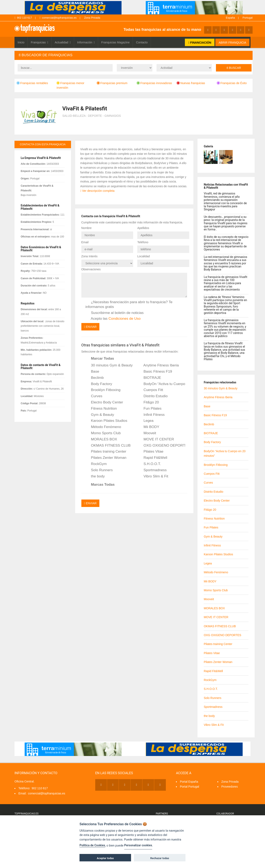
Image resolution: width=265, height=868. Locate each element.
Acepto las (113, 319)
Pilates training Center (106, 452)
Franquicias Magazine (115, 42)
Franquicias (40, 42)
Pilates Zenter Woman (106, 458)
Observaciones (91, 269)
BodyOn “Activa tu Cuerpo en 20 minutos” (162, 384)
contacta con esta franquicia (43, 144)
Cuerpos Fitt (150, 390)
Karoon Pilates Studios (106, 421)
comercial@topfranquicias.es (58, 18)
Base (92, 372)
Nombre (87, 228)
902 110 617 (23, 18)
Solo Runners (99, 470)
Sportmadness (152, 470)
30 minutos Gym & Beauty (109, 365)
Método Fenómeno (103, 427)
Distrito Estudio (153, 396)
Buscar (234, 68)
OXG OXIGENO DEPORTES (162, 446)
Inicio (21, 42)
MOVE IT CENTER (156, 439)
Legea (146, 421)
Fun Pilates (150, 409)
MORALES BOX (101, 439)
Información (86, 42)
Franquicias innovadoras (154, 83)
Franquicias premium (112, 83)
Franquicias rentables (32, 83)
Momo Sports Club (103, 433)
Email (85, 242)
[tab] (134, 55)
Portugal (248, 18)
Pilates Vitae (151, 452)
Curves (94, 396)
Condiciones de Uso (125, 318)
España (230, 18)
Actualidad (63, 42)
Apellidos (143, 228)
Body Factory (99, 384)
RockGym (96, 464)
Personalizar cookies (138, 845)
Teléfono (143, 242)
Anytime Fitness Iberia (158, 365)
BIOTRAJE (149, 378)
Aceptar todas (105, 858)
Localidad (143, 256)
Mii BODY (149, 427)
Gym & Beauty (100, 415)
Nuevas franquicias (191, 83)
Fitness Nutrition (101, 409)
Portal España (189, 782)
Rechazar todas (160, 858)
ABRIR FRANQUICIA (232, 43)
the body (95, 476)
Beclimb (95, 378)
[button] (134, 55)
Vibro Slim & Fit (153, 476)
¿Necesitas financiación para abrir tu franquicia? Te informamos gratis (129, 304)
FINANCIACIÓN (200, 43)
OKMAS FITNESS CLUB (108, 446)
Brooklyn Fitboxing (103, 390)
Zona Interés (90, 256)
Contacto (142, 42)
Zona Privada (92, 18)
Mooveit (147, 433)
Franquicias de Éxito (232, 83)
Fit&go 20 (148, 402)
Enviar (90, 327)
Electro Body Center (104, 402)
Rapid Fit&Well (152, 458)
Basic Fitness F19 (155, 372)
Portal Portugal (190, 787)
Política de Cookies (92, 845)
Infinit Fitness (151, 415)
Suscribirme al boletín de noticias (115, 313)
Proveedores (229, 787)
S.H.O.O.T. (149, 464)
